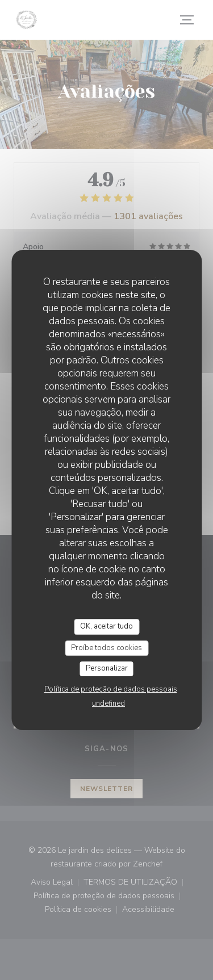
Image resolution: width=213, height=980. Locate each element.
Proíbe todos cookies (106, 648)
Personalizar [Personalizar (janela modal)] (107, 668)
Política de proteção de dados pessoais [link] (111, 689)
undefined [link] (108, 703)
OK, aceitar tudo (106, 626)
